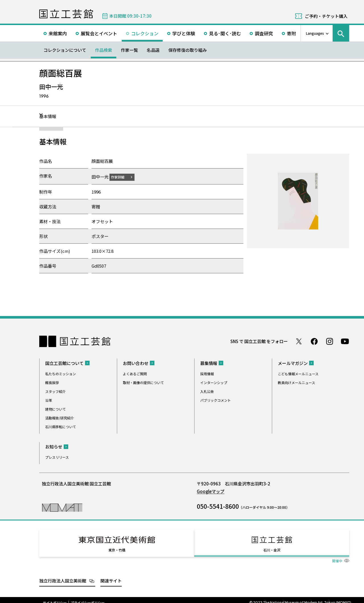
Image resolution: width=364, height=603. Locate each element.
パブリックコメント (216, 400)
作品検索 (104, 50)
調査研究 (264, 33)
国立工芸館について (64, 363)
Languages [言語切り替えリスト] (315, 33)
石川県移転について (61, 426)
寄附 (291, 33)
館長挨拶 (52, 382)
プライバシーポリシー (88, 597)
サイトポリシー (55, 597)
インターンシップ (214, 382)
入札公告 (207, 391)
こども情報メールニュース (298, 373)
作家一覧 (129, 50)
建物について (55, 409)
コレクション (145, 33)
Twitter (299, 341)
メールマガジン (293, 363)
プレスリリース (57, 457)
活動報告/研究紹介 (60, 418)
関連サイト (111, 575)
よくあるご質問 (135, 373)
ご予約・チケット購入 (326, 16)
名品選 (153, 50)
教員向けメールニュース (296, 382)
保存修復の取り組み (188, 50)
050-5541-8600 (218, 506)
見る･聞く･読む (225, 33)
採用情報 (207, 373)
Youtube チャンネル (345, 341)
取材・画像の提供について (143, 382)
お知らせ (54, 446)
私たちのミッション (61, 373)
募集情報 (209, 363)
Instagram (330, 341)
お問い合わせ (136, 363)
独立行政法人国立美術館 (63, 575)
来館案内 (58, 33)
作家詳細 (121, 177)
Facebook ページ (314, 341)
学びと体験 (184, 33)
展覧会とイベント (99, 33)
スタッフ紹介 (55, 391)
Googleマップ (211, 491)
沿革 (49, 400)
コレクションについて (65, 50)
